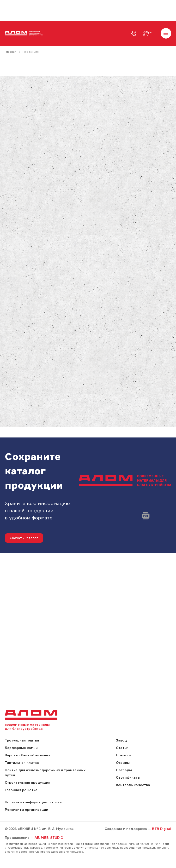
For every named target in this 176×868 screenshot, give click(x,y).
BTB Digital (162, 829)
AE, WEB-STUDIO (49, 837)
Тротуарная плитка (22, 740)
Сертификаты (128, 777)
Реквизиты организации (27, 809)
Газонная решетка (21, 790)
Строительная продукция (27, 782)
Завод (121, 740)
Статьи (122, 748)
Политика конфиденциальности (33, 802)
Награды (124, 770)
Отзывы (123, 762)
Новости (123, 755)
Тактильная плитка (22, 762)
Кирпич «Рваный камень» (27, 755)
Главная (11, 52)
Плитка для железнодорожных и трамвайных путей (45, 772)
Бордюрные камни (21, 748)
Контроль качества (133, 785)
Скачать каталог (24, 538)
